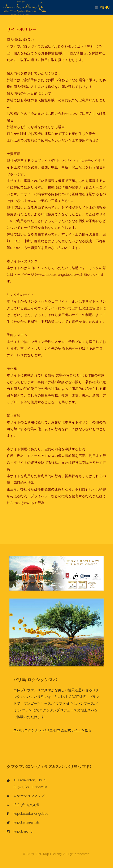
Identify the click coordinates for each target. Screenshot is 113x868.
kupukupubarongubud (31, 814)
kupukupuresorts (27, 822)
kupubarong (23, 831)
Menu (106, 7)
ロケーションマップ (29, 796)
